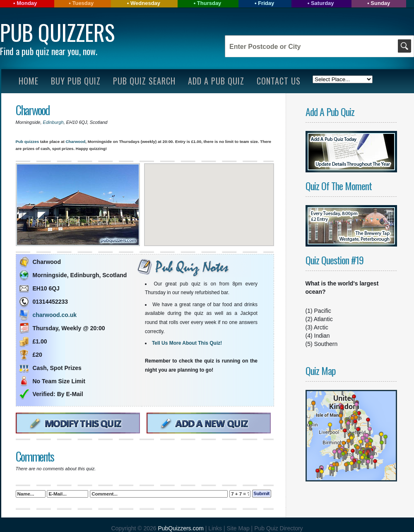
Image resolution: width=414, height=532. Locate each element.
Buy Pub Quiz (76, 81)
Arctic (321, 327)
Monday (27, 3)
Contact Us (279, 81)
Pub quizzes (28, 141)
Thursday (209, 3)
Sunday (380, 3)
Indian (322, 336)
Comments (35, 456)
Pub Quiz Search (144, 81)
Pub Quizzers (57, 32)
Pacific (323, 311)
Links (215, 528)
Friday (266, 3)
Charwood (33, 110)
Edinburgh (53, 122)
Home (29, 81)
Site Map (239, 528)
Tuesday (83, 3)
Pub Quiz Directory (278, 528)
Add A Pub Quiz (216, 81)
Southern (326, 344)
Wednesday (145, 3)
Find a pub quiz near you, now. (49, 51)
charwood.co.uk (55, 315)
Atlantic (323, 319)
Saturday (323, 3)
